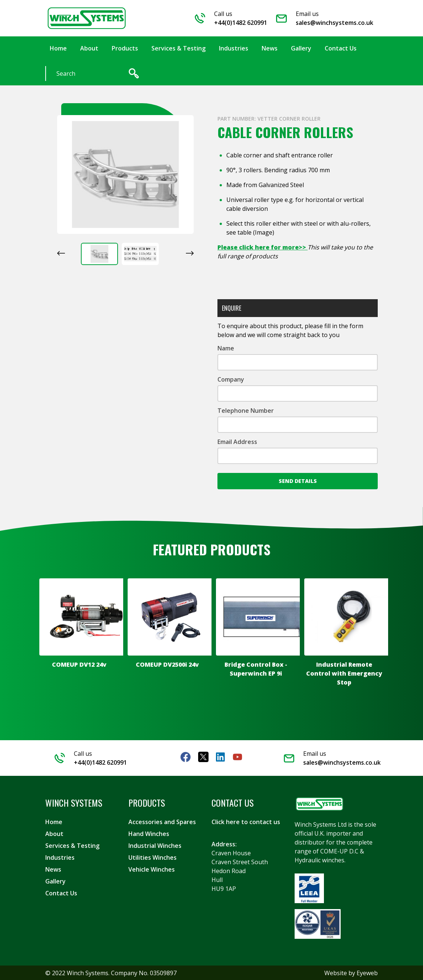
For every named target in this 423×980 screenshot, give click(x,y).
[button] (99, 254)
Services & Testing (72, 845)
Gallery (55, 881)
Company (231, 379)
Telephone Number (246, 410)
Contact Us (61, 893)
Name (226, 348)
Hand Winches (149, 833)
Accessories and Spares (162, 821)
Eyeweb (367, 973)
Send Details (298, 481)
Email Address (237, 441)
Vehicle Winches (152, 869)
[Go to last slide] (61, 253)
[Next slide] (190, 253)
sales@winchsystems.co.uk (335, 23)
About (54, 833)
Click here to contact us (246, 821)
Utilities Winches (153, 857)
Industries (60, 857)
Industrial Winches (155, 845)
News (53, 869)
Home (54, 821)
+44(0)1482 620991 (241, 23)
